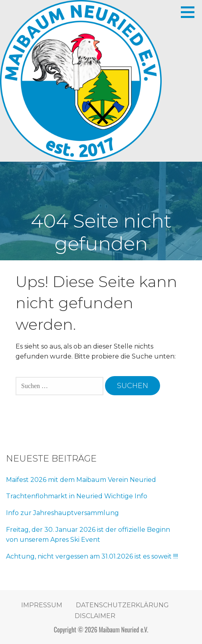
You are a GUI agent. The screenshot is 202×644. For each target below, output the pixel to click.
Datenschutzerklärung (122, 605)
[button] (190, 12)
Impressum (42, 605)
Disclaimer (95, 616)
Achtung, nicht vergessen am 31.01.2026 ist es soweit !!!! (92, 556)
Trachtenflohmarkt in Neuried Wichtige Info (77, 496)
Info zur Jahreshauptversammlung (62, 513)
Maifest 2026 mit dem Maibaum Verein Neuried (81, 480)
